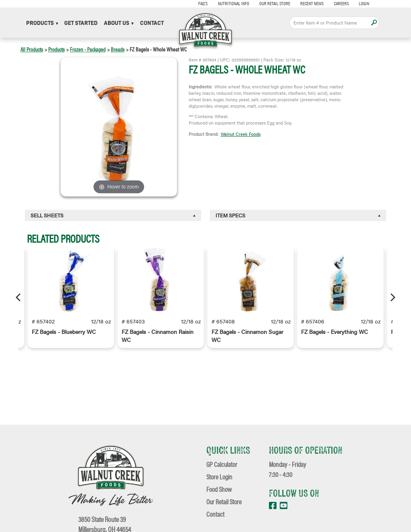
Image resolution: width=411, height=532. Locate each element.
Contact (152, 23)
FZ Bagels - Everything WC (335, 331)
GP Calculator (222, 464)
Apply (374, 23)
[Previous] (19, 297)
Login (364, 3)
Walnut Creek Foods (241, 134)
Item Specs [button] (230, 215)
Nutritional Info (234, 3)
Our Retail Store (275, 3)
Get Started (81, 23)
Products (42, 23)
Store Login (219, 476)
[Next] (392, 297)
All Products (32, 49)
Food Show (219, 489)
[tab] (113, 215)
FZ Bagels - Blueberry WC (64, 331)
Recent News (312, 3)
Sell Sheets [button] (47, 215)
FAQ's (203, 3)
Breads (118, 49)
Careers (341, 3)
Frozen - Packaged (88, 49)
